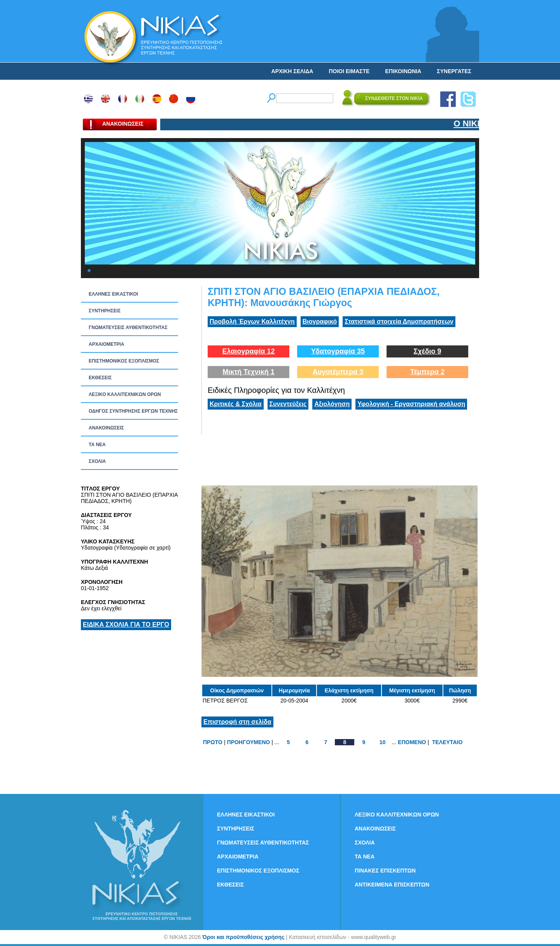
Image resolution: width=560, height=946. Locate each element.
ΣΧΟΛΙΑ (97, 461)
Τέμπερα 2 (427, 372)
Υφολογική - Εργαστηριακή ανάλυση (411, 404)
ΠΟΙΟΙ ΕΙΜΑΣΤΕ (349, 71)
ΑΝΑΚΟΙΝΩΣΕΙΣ (106, 428)
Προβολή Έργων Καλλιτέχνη (252, 321)
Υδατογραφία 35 (338, 351)
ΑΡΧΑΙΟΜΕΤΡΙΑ (106, 344)
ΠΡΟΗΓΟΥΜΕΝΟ (249, 742)
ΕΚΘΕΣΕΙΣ (100, 378)
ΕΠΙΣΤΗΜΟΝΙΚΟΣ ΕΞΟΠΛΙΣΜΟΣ (124, 361)
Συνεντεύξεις (288, 404)
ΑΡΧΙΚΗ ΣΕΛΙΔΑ (292, 71)
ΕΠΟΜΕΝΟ (412, 742)
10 (383, 742)
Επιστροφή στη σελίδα (237, 722)
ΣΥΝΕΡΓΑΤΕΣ (454, 71)
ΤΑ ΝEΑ (97, 445)
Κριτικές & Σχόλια (236, 404)
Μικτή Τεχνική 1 (248, 372)
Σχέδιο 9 (427, 351)
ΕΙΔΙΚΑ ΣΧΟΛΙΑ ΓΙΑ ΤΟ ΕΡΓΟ (126, 625)
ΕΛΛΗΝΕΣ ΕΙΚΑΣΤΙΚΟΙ (113, 294)
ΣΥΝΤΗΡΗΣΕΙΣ (105, 311)
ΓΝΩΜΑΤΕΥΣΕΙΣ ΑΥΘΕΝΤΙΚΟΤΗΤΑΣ (128, 328)
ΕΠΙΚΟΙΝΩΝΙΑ (403, 71)
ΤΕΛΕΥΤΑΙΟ (447, 742)
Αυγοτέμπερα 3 (338, 372)
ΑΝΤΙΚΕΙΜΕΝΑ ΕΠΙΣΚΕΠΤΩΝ (392, 885)
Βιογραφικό (320, 321)
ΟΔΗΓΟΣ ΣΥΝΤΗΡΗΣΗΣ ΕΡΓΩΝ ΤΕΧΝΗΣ (133, 411)
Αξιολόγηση (332, 404)
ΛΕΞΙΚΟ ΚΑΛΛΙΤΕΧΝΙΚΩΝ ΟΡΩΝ (125, 394)
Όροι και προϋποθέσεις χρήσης (243, 937)
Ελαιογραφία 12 (248, 351)
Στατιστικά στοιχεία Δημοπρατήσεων (399, 321)
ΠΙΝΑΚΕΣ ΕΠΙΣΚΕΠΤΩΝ (385, 871)
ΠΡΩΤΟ (213, 742)
